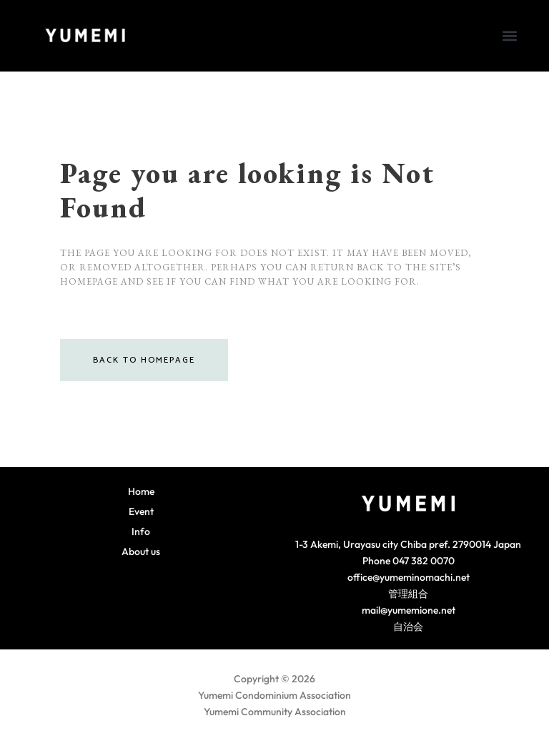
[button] (510, 35)
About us (141, 551)
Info (141, 531)
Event (141, 511)
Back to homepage (144, 360)
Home (141, 491)
